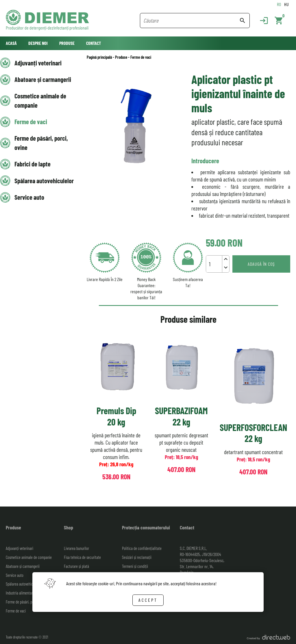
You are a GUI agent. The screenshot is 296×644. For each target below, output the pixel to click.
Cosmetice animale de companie (40, 100)
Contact (94, 43)
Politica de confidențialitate (142, 548)
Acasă (11, 43)
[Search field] (191, 21)
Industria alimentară (20, 593)
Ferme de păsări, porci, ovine (41, 143)
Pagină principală (99, 57)
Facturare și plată (76, 566)
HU (286, 4)
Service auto (29, 197)
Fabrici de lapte (33, 164)
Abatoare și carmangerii (43, 79)
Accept (148, 600)
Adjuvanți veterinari (38, 63)
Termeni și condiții (135, 566)
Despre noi (38, 43)
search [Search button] (243, 21)
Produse (67, 43)
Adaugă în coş (261, 264)
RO (279, 4)
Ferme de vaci (31, 122)
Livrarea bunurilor (76, 548)
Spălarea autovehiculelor (44, 181)
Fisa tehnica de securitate (82, 557)
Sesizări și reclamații (137, 557)
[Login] (261, 21)
